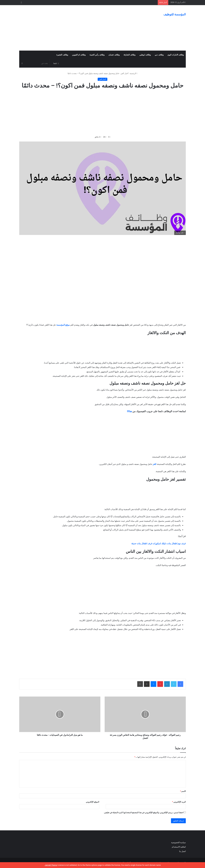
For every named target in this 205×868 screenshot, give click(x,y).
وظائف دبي (159, 55)
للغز (155, 464)
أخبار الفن (124, 73)
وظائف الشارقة (129, 55)
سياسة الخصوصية (178, 842)
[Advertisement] (74, 28)
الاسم (183, 791)
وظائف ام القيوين (79, 55)
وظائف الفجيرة (62, 55)
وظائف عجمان (114, 55)
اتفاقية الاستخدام (179, 847)
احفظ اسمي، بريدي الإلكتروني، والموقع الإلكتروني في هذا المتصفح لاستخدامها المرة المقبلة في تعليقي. (144, 813)
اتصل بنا (182, 851)
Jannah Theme (51, 865)
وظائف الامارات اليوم (176, 55)
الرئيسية (134, 73)
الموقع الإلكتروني (92, 802)
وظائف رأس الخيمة (97, 55)
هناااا (129, 411)
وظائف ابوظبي (145, 55)
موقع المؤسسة (63, 325)
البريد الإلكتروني (179, 802)
